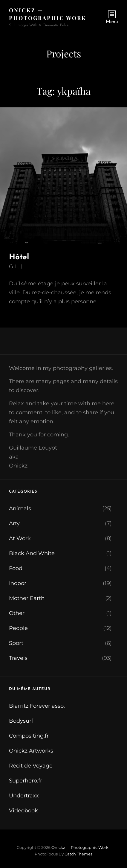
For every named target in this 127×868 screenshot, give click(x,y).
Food (16, 568)
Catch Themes (78, 854)
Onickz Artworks (31, 751)
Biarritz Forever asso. (37, 706)
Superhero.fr (26, 781)
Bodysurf (21, 721)
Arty (14, 523)
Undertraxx (24, 796)
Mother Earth (27, 598)
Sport (16, 643)
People (18, 628)
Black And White (32, 553)
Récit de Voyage (31, 766)
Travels (18, 658)
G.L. (14, 267)
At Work (20, 538)
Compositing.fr (29, 736)
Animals (20, 508)
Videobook (23, 811)
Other (17, 613)
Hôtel (19, 257)
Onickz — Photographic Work (80, 847)
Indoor (18, 583)
